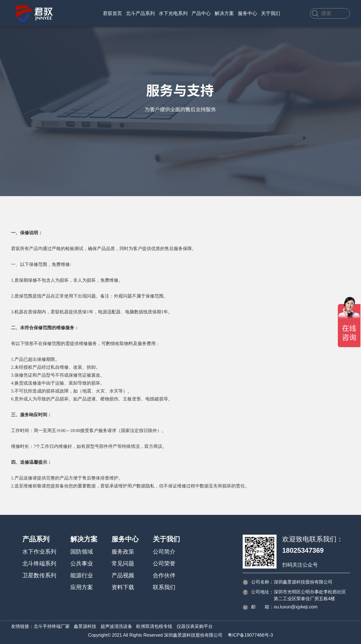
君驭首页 (112, 13)
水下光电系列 (173, 13)
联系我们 (164, 587)
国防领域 (82, 552)
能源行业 (82, 575)
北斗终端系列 (39, 563)
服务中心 (247, 13)
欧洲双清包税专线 (154, 626)
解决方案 (224, 13)
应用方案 (82, 587)
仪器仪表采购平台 (195, 626)
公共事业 (82, 563)
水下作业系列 (39, 552)
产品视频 (123, 575)
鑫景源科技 (85, 626)
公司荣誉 (164, 563)
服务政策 (123, 552)
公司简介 (164, 552)
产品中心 (201, 13)
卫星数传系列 (39, 575)
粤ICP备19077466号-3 (250, 635)
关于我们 (271, 13)
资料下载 (123, 587)
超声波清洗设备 (116, 626)
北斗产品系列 (140, 13)
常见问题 (123, 563)
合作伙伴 (164, 575)
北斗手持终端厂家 (52, 626)
